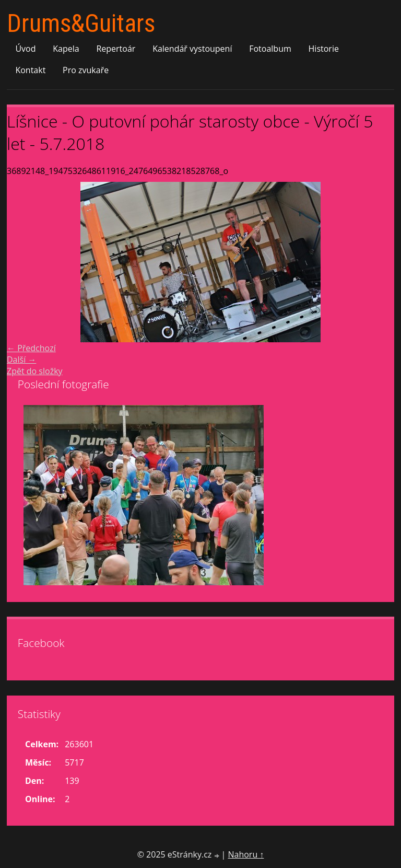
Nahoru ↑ (246, 854)
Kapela (66, 49)
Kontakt (30, 70)
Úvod (25, 49)
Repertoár (116, 49)
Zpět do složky (35, 371)
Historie (324, 49)
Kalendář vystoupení (192, 49)
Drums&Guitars (81, 23)
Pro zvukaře (86, 70)
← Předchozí (31, 348)
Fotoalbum (270, 49)
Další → (21, 360)
